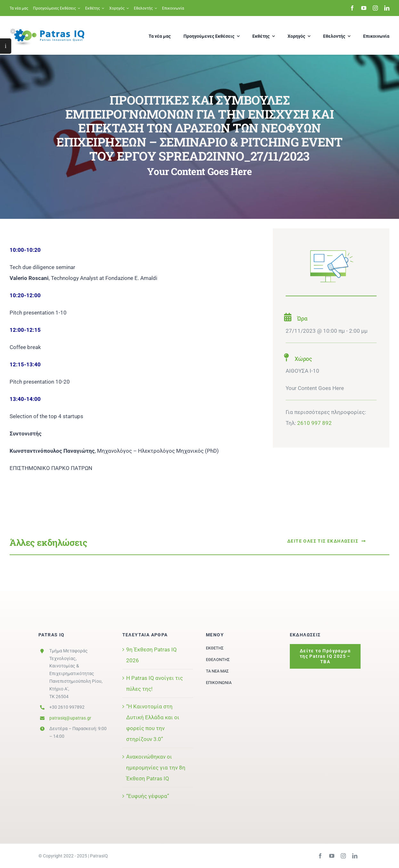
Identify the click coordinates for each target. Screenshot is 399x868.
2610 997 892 (314, 423)
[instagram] (375, 8)
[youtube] (364, 8)
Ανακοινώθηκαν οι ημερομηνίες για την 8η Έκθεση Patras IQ (156, 768)
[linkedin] (387, 8)
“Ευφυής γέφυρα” (148, 796)
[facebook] (352, 8)
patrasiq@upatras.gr (70, 718)
